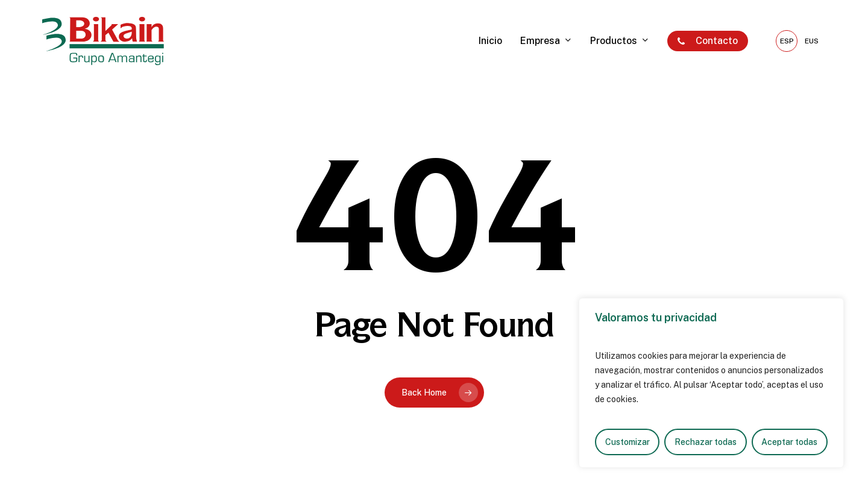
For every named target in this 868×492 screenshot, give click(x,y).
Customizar (627, 442)
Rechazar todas (706, 442)
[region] (711, 383)
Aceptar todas (789, 442)
